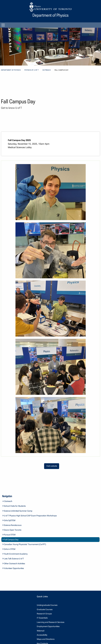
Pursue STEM (9, 535)
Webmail (41, 631)
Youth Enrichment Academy (15, 554)
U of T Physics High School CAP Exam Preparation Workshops (30, 516)
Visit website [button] (52, 466)
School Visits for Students (14, 506)
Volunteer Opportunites (13, 568)
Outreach (47, 70)
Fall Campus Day (10, 540)
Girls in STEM (9, 549)
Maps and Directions (46, 639)
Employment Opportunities (48, 626)
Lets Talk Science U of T (13, 559)
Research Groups (44, 614)
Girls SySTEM (9, 520)
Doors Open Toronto (12, 530)
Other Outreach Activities (14, 563)
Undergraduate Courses (47, 605)
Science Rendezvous (12, 525)
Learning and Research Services (51, 622)
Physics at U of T (32, 70)
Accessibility (42, 635)
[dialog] (51, 192)
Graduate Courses (45, 609)
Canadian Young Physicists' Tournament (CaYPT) (24, 544)
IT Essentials (42, 618)
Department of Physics (11, 70)
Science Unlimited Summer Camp (17, 511)
